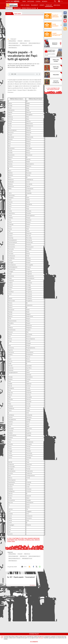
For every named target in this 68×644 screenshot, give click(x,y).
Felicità (10, 386)
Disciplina (11, 323)
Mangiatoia (29, 115)
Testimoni (29, 464)
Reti (27, 332)
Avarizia (10, 164)
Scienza (29, 386)
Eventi (42, 5)
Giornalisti (11, 429)
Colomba (11, 238)
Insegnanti (11, 485)
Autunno (10, 162)
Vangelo (29, 500)
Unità (28, 487)
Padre (28, 200)
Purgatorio (29, 301)
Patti (28, 229)
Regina (28, 319)
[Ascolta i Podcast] (53, 43)
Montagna (29, 148)
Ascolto (10, 151)
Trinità (28, 478)
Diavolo (10, 314)
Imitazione (11, 464)
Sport (28, 424)
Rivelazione (30, 355)
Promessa (29, 294)
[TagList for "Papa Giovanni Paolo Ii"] (14, 46)
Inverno (10, 496)
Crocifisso (11, 292)
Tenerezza (29, 453)
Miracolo (29, 133)
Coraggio (11, 272)
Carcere (10, 202)
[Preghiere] (53, 75)
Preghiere (29, 274)
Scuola (28, 388)
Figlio (10, 397)
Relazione (29, 325)
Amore (10, 121)
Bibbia (10, 189)
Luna (9, 530)
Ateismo (10, 157)
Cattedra (10, 218)
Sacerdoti (29, 366)
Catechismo (11, 213)
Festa (10, 390)
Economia (11, 348)
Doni (9, 337)
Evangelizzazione (13, 373)
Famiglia (10, 377)
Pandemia (29, 204)
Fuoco (10, 411)
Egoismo (11, 350)
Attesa (10, 160)
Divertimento (12, 330)
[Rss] (65, 29)
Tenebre (29, 451)
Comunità (11, 249)
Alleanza (10, 117)
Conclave (11, 254)
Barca (10, 177)
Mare (28, 119)
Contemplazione (13, 267)
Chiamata (11, 225)
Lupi (9, 532)
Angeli (10, 124)
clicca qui (41, 638)
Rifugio (28, 346)
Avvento (10, 166)
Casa (9, 209)
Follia (10, 404)
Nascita (28, 160)
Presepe (29, 281)
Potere (28, 269)
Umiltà (28, 485)
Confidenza (11, 258)
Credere (10, 283)
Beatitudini (11, 182)
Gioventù (11, 431)
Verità (28, 507)
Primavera (29, 283)
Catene (10, 216)
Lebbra (10, 518)
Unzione (29, 491)
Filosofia (10, 399)
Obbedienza (30, 180)
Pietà (28, 256)
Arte (9, 146)
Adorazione (11, 110)
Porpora (29, 267)
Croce (10, 290)
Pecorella (29, 238)
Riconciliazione (31, 339)
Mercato (29, 128)
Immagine (11, 469)
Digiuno (10, 317)
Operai (28, 186)
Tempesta (29, 444)
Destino (10, 308)
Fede (9, 382)
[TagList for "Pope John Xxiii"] (13, 43)
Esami (10, 359)
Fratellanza (11, 408)
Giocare (10, 424)
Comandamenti (12, 240)
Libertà (10, 521)
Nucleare (29, 173)
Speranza (29, 417)
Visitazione (29, 516)
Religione (29, 328)
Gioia (10, 426)
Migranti (29, 130)
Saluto (28, 373)
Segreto (29, 390)
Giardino (10, 422)
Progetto (29, 290)
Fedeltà (10, 384)
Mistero (28, 142)
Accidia (10, 106)
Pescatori (29, 249)
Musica (28, 153)
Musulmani (29, 155)
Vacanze (29, 496)
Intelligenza (11, 491)
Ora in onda (25, 5)
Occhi (28, 182)
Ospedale (29, 193)
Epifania (10, 355)
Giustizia (10, 438)
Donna (10, 339)
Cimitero (11, 234)
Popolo (28, 263)
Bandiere (11, 175)
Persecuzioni (30, 247)
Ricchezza (29, 334)
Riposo (28, 350)
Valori (28, 498)
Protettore (29, 296)
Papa (24, 1)
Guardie (10, 456)
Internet (10, 494)
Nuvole (28, 175)
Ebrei (10, 346)
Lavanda (10, 514)
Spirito (28, 422)
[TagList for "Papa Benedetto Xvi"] (27, 46)
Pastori (28, 225)
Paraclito (29, 211)
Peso (28, 251)
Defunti (10, 299)
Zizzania (29, 525)
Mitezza (28, 144)
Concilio (10, 251)
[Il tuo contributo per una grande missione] (53, 90)
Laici (9, 512)
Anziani (10, 135)
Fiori (9, 402)
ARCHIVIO (57, 5)
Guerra (10, 458)
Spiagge (29, 420)
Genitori (10, 417)
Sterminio (29, 429)
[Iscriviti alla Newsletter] (53, 53)
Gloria (10, 440)
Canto (10, 200)
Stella (28, 426)
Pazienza (29, 234)
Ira (9, 505)
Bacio (10, 171)
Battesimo (11, 180)
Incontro (11, 473)
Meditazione (30, 126)
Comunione (11, 245)
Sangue (28, 379)
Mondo (45, 1)
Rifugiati (29, 343)
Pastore (28, 222)
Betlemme (11, 186)
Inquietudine (12, 482)
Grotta (10, 453)
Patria (28, 227)
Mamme (29, 112)
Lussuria (10, 534)
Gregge (10, 451)
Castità (10, 211)
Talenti (28, 440)
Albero (10, 115)
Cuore (10, 294)
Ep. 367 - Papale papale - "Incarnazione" (21, 577)
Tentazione (29, 456)
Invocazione (11, 500)
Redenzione (30, 317)
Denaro (10, 303)
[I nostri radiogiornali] (53, 34)
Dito (9, 325)
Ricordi (28, 341)
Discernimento (12, 321)
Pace (28, 198)
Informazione (12, 480)
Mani (28, 117)
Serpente (29, 393)
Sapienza (29, 384)
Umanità (29, 482)
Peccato (29, 236)
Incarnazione (12, 471)
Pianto (28, 254)
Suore (28, 431)
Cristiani (10, 287)
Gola (9, 442)
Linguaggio (11, 525)
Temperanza (30, 442)
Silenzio (29, 399)
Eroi (9, 357)
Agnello (10, 112)
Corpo (10, 274)
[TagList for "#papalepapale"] (12, 41)
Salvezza (29, 375)
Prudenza (29, 299)
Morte (28, 151)
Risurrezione (30, 352)
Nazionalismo (30, 164)
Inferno (10, 478)
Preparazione (30, 276)
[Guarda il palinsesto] (53, 16)
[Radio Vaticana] (13, 5)
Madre (28, 104)
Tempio (28, 447)
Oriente (28, 191)
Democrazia (11, 301)
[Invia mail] (24, 567)
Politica (28, 258)
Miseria (28, 135)
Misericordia (30, 137)
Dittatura (10, 328)
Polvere (28, 260)
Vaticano (31, 1)
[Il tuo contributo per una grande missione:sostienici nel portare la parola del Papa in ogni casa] (24, 543)
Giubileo (10, 433)
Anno (10, 128)
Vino (28, 514)
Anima (10, 126)
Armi (9, 144)
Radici (28, 310)
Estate (10, 364)
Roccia (28, 357)
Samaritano (29, 377)
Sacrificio (29, 368)
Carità (10, 204)
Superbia (29, 433)
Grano (10, 447)
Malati (28, 110)
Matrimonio (30, 124)
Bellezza (10, 184)
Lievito (10, 523)
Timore (28, 467)
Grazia (10, 449)
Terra (28, 460)
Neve (28, 169)
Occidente (29, 184)
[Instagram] (65, 25)
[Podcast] (30, 567)
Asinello (10, 153)
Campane (11, 198)
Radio (28, 312)
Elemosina (11, 352)
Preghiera (29, 272)
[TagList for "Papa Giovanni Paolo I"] (34, 43)
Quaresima (29, 305)
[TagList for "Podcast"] (20, 41)
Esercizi (10, 361)
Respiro (28, 330)
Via (27, 509)
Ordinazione (30, 189)
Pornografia (30, 265)
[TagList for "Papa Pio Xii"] (27, 41)
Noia (28, 171)
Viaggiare (29, 512)
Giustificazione (12, 435)
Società (28, 406)
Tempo (28, 449)
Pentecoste (29, 243)
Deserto (10, 305)
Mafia (28, 106)
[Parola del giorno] (53, 61)
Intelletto (11, 489)
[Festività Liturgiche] (53, 82)
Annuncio (11, 133)
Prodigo (29, 285)
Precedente (32, 585)
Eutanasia (11, 370)
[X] (65, 17)
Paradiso (29, 213)
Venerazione (30, 503)
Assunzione (11, 155)
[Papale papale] (17, 14)
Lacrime (10, 509)
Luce (9, 527)
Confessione (12, 256)
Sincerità (29, 402)
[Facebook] (65, 13)
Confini (10, 260)
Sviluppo (29, 435)
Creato (10, 278)
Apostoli (10, 139)
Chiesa (38, 1)
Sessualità (29, 397)
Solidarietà (29, 415)
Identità (10, 462)
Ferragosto (11, 388)
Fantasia (10, 379)
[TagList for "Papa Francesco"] (13, 48)
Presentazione (30, 278)
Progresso (29, 292)
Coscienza (11, 276)
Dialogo (10, 312)
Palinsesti (35, 5)
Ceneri (10, 222)
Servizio (29, 395)
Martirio (28, 121)
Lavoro (10, 516)
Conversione (12, 269)
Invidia (10, 498)
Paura (28, 231)
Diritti (10, 319)
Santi (28, 382)
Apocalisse (11, 137)
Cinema (10, 236)
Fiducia (10, 395)
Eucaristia (11, 368)
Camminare (11, 195)
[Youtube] (65, 21)
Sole (28, 413)
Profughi (29, 287)
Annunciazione (12, 130)
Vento (28, 505)
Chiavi (10, 227)
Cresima (10, 285)
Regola (28, 323)
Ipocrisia (10, 503)
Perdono (29, 245)
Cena (10, 220)
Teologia (29, 458)
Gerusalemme (12, 420)
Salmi (28, 370)
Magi (28, 108)
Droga (10, 341)
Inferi (10, 476)
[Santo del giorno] (53, 68)
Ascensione (11, 148)
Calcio (10, 193)
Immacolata (11, 467)
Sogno (28, 411)
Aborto (10, 104)
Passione (29, 220)
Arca (9, 142)
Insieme (10, 487)
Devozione (11, 310)
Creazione (11, 281)
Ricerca (28, 337)
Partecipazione (30, 216)
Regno (28, 321)
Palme (28, 202)
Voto (28, 521)
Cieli (9, 231)
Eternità (10, 366)
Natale (28, 162)
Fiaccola (10, 393)
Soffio (28, 408)
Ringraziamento (31, 348)
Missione (29, 139)
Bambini (10, 173)
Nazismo (29, 166)
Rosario (28, 361)
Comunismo (12, 247)
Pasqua (28, 218)
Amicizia (10, 119)
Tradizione (29, 473)
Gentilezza (11, 415)
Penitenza (29, 240)
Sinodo (28, 404)
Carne (10, 207)
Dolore (10, 334)
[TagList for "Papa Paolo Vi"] (23, 43)
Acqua (10, 108)
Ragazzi (28, 314)
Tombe (28, 469)
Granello (10, 444)
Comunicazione (12, 243)
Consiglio (11, 263)
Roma (28, 359)
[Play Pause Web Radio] (38, 8)
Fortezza (10, 406)
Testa (28, 462)
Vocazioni (29, 518)
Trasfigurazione (31, 476)
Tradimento (30, 471)
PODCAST (49, 5)
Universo (29, 489)
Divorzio (10, 332)
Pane (28, 207)
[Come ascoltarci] (53, 25)
